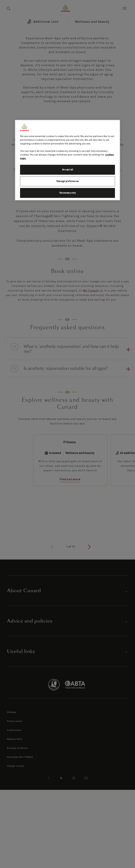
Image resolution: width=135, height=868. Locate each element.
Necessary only (67, 193)
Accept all (68, 170)
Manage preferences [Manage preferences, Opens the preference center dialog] (67, 181)
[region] (67, 160)
